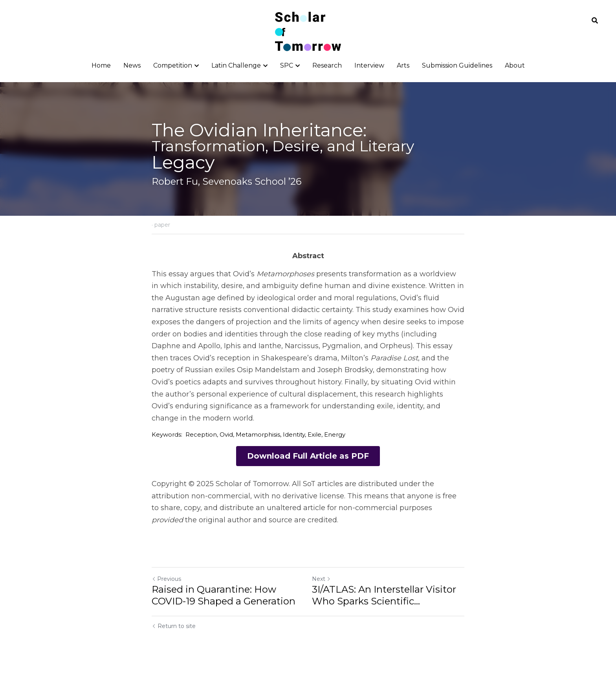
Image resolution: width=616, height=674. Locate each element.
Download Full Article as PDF (308, 456)
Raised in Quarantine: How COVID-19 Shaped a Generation (224, 596)
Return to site (174, 626)
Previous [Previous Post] (166, 579)
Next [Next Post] (321, 579)
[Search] (595, 21)
